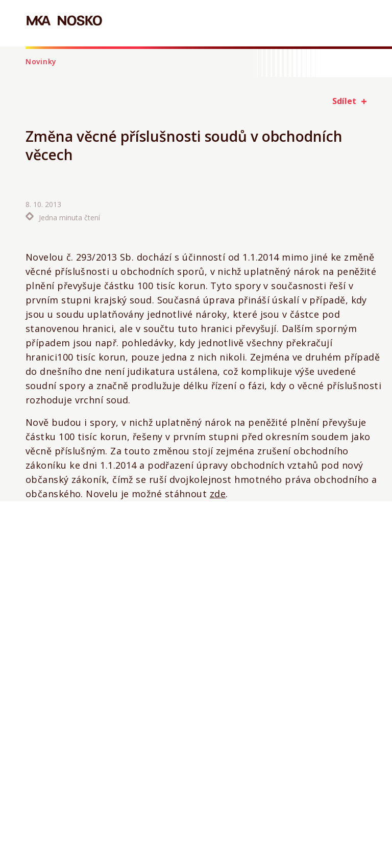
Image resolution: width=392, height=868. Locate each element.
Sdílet (344, 101)
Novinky (41, 61)
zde (218, 494)
